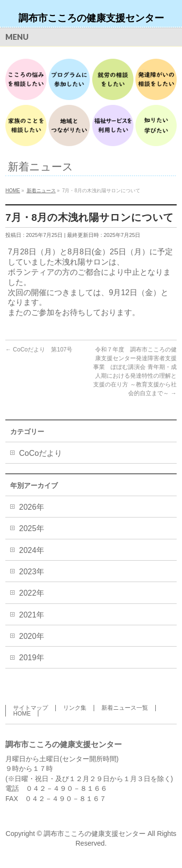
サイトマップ (31, 708)
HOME (22, 714)
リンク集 (75, 708)
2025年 (32, 528)
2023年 (32, 572)
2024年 (32, 550)
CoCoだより (41, 453)
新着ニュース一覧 (125, 708)
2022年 (32, 593)
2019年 (32, 658)
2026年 (32, 507)
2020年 (32, 636)
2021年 (32, 615)
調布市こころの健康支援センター (91, 18)
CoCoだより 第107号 (39, 350)
